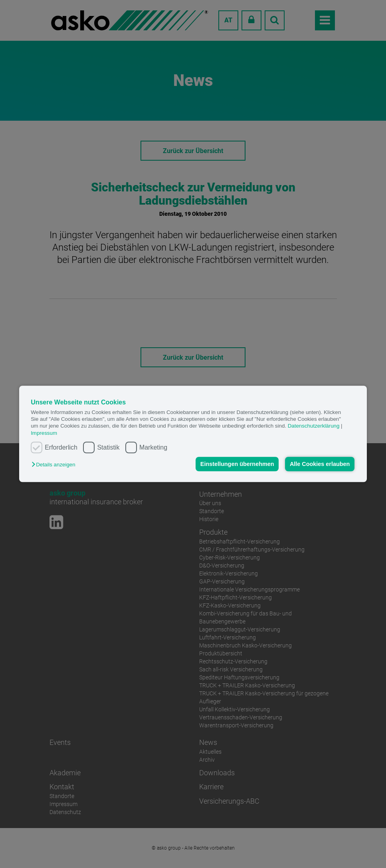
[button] (55, 465)
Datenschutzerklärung (314, 426)
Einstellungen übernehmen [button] (237, 464)
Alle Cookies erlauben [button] (320, 464)
